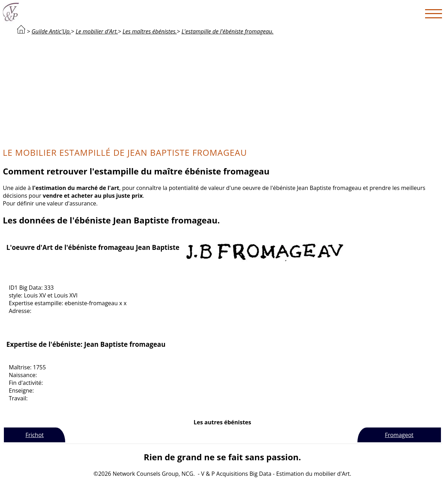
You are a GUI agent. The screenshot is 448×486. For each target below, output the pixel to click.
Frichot (35, 435)
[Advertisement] (222, 90)
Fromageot (399, 435)
